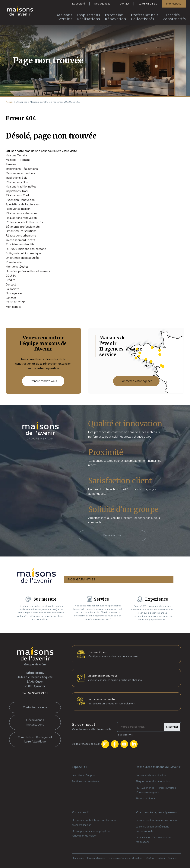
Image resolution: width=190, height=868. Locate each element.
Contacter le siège (35, 706)
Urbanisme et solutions (21, 231)
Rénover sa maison (18, 209)
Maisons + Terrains (18, 160)
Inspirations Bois (16, 178)
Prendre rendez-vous (43, 381)
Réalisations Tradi (17, 195)
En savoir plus (112, 535)
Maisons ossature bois (20, 173)
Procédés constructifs (175, 17)
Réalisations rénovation (21, 218)
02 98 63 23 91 (148, 4)
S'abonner (172, 725)
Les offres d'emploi (83, 773)
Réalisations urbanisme (21, 236)
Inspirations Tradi (17, 191)
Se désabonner (126, 733)
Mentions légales (17, 267)
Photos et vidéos (146, 797)
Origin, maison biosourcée (22, 258)
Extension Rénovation (116, 17)
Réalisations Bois (17, 182)
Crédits (10, 280)
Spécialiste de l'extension (23, 204)
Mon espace (174, 4)
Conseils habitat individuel (151, 773)
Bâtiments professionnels (23, 227)
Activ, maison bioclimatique (23, 253)
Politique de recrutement (87, 780)
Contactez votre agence (136, 381)
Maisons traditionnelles (21, 187)
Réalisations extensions (21, 213)
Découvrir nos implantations (35, 721)
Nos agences (102, 4)
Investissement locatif (20, 240)
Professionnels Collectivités (145, 17)
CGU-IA (11, 276)
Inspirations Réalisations (89, 17)
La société (79, 4)
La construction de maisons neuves (157, 819)
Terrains (11, 164)
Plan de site (14, 262)
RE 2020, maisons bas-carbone (26, 249)
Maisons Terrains (65, 17)
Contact (124, 4)
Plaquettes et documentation (153, 780)
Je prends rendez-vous (103, 674)
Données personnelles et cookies (28, 271)
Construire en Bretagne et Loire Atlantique (35, 738)
